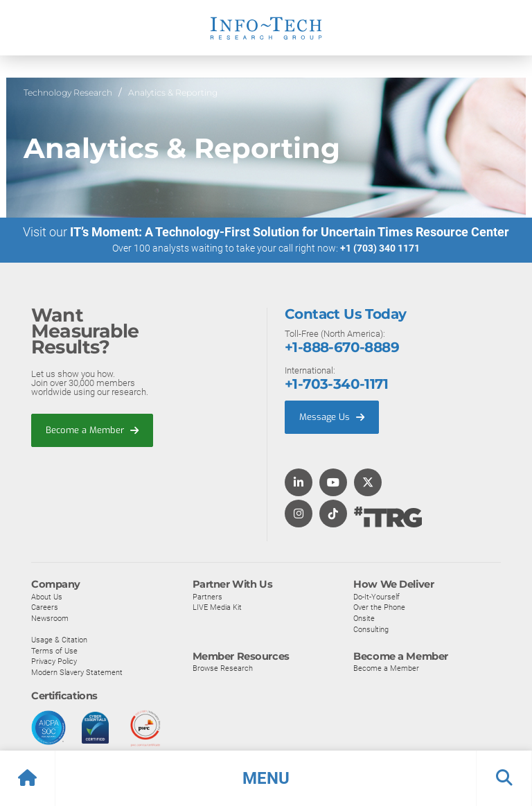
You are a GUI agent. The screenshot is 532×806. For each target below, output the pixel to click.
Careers (45, 608)
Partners (207, 597)
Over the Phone (379, 608)
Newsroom (50, 619)
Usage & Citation (59, 640)
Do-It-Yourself (376, 597)
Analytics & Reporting (173, 93)
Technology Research (68, 93)
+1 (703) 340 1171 (380, 249)
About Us (47, 597)
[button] (266, 778)
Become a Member (92, 430)
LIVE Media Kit (217, 608)
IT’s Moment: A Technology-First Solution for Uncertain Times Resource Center (290, 233)
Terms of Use (54, 651)
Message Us (332, 418)
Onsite (364, 619)
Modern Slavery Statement (77, 673)
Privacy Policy (54, 662)
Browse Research (223, 669)
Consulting (371, 629)
